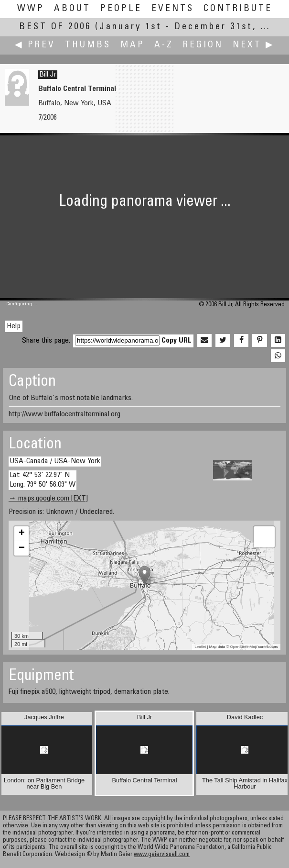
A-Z (164, 45)
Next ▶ (254, 45)
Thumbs (88, 45)
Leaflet (200, 647)
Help (14, 326)
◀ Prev (35, 45)
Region (203, 45)
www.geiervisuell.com (162, 855)
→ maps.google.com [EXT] (48, 499)
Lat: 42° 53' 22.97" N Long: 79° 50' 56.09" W (43, 480)
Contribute (238, 9)
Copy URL (177, 341)
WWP (31, 9)
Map (133, 45)
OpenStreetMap (244, 647)
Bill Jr (48, 75)
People (121, 9)
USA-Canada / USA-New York (55, 461)
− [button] (22, 548)
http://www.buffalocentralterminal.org (64, 414)
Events (173, 9)
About (72, 9)
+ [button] (22, 534)
